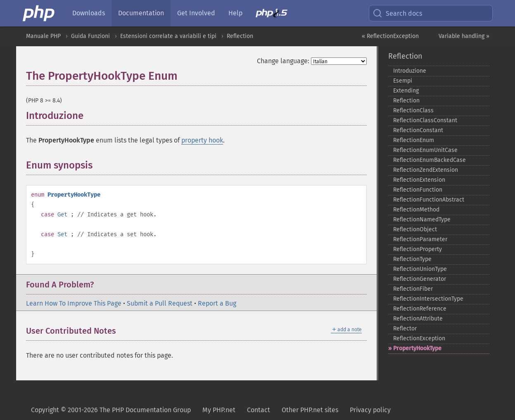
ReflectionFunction (418, 190)
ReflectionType (412, 259)
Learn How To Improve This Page (74, 303)
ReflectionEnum (414, 140)
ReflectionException (419, 338)
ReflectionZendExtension (426, 170)
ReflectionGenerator (420, 279)
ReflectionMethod (416, 210)
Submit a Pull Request (160, 303)
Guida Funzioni (90, 36)
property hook (202, 140)
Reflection (240, 36)
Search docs (397, 13)
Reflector (405, 329)
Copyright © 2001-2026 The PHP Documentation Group (111, 410)
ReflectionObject (415, 229)
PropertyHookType (417, 348)
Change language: (283, 61)
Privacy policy (370, 410)
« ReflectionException (390, 36)
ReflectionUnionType (420, 269)
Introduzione (410, 71)
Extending (406, 91)
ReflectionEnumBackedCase (430, 160)
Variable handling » (464, 36)
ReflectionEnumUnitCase (425, 150)
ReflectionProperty (418, 249)
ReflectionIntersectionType (428, 299)
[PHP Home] (39, 13)
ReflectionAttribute (418, 319)
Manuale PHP (43, 36)
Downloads (89, 13)
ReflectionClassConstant (425, 120)
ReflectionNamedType (422, 219)
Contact (259, 410)
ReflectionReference (420, 309)
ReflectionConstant (418, 130)
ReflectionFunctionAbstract (429, 200)
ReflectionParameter (420, 239)
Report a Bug (217, 303)
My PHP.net (219, 410)
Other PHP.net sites (310, 410)
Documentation (141, 13)
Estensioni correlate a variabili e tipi (168, 36)
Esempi (403, 81)
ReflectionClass (413, 110)
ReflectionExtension (419, 180)
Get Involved (196, 13)
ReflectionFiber (413, 289)
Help (235, 13)
